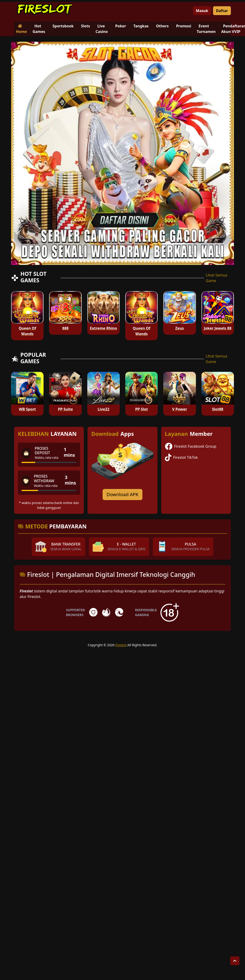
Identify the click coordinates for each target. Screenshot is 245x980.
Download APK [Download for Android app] (122, 494)
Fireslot (121, 645)
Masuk (202, 11)
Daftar (222, 11)
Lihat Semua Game (217, 278)
